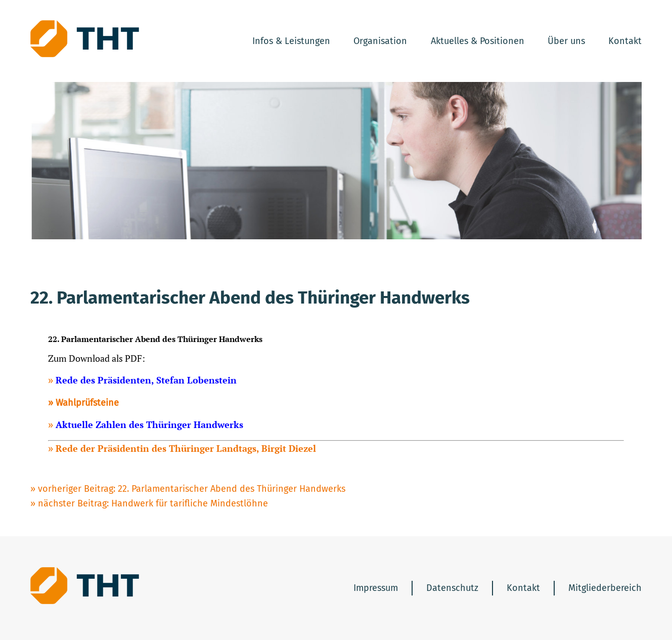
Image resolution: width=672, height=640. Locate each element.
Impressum (376, 588)
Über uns (566, 41)
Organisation (380, 41)
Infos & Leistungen (291, 41)
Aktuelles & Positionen (478, 41)
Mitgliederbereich (605, 588)
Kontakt (625, 41)
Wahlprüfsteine (87, 403)
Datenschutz (452, 588)
